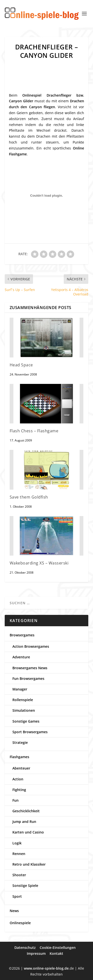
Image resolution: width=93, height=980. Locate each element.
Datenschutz (25, 948)
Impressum (36, 953)
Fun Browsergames (28, 678)
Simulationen (24, 710)
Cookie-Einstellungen (58, 948)
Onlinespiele (20, 923)
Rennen (19, 854)
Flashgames (19, 757)
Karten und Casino (28, 832)
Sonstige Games (26, 721)
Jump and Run (24, 822)
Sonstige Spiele (25, 886)
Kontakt (56, 953)
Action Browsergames (31, 646)
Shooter (19, 875)
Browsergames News (30, 668)
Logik (17, 843)
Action (18, 779)
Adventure (21, 657)
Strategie (20, 742)
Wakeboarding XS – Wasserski (39, 563)
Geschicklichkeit (26, 811)
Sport (17, 896)
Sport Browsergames (30, 732)
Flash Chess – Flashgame (34, 431)
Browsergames (22, 635)
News (14, 911)
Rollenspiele (23, 700)
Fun (15, 800)
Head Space (21, 365)
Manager (20, 689)
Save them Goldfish (29, 497)
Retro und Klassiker (29, 864)
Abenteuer (21, 768)
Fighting (19, 790)
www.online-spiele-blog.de (46, 968)
